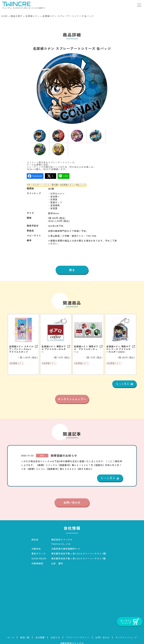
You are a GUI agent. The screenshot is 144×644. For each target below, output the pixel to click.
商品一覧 (25, 636)
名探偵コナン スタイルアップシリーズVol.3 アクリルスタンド (21, 341)
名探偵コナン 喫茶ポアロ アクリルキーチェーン (86, 341)
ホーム (11, 636)
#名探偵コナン (67, 176)
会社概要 (40, 636)
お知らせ (55, 636)
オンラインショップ (126, 636)
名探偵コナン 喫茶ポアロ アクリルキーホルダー (54, 341)
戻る (72, 261)
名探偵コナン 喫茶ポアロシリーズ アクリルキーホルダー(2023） (118, 341)
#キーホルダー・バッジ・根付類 (43, 176)
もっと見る (122, 376)
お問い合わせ (72, 501)
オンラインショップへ (72, 395)
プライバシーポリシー (78, 636)
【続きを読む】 (85, 467)
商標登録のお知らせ (64, 454)
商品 (42, 454)
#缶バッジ (81, 176)
